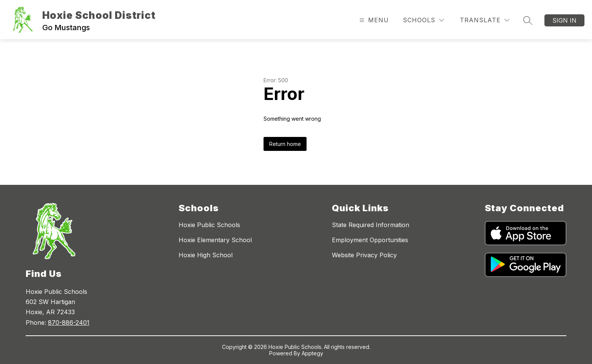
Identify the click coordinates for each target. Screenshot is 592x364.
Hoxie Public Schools (209, 225)
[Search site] (528, 20)
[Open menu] (373, 20)
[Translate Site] (485, 20)
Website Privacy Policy (364, 255)
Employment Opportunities (370, 240)
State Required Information (371, 225)
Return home (285, 144)
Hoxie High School (206, 255)
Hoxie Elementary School (215, 240)
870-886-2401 (69, 323)
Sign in (564, 20)
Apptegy (312, 353)
